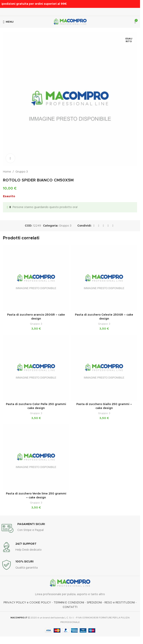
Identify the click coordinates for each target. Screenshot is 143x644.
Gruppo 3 (22, 172)
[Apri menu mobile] (8, 22)
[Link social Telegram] (113, 226)
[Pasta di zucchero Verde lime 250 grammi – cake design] (36, 457)
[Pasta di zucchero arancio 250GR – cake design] (36, 278)
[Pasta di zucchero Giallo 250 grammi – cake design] (104, 368)
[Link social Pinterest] (103, 226)
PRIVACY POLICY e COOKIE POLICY (28, 603)
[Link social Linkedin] (108, 226)
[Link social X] (99, 226)
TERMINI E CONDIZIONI (69, 603)
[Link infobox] (70, 528)
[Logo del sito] (70, 22)
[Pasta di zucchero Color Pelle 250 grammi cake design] (36, 368)
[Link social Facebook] (94, 226)
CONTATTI (70, 607)
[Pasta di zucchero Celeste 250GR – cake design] (104, 278)
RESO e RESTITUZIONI (120, 603)
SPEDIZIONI (94, 603)
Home (7, 172)
